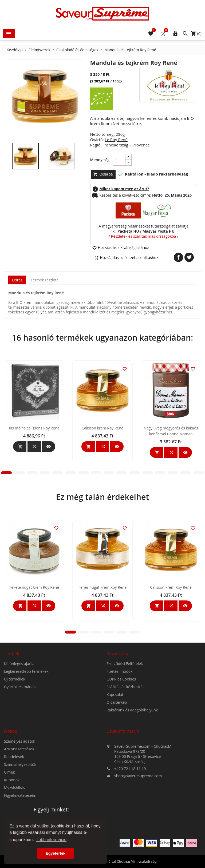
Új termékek (15, 721)
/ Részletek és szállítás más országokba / (143, 236)
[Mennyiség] (119, 160)
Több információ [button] (51, 840)
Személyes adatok (20, 783)
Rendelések (14, 799)
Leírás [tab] (17, 280)
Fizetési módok (120, 713)
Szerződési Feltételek (125, 705)
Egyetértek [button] (56, 853)
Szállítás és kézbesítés (125, 729)
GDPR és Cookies (121, 721)
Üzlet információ (126, 782)
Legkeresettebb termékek (26, 713)
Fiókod (11, 773)
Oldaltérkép (117, 744)
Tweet (189, 257)
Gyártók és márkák (20, 729)
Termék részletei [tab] (45, 280)
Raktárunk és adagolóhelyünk (132, 752)
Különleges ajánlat (20, 705)
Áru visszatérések (19, 791)
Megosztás (178, 257)
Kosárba (103, 174)
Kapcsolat (115, 736)
